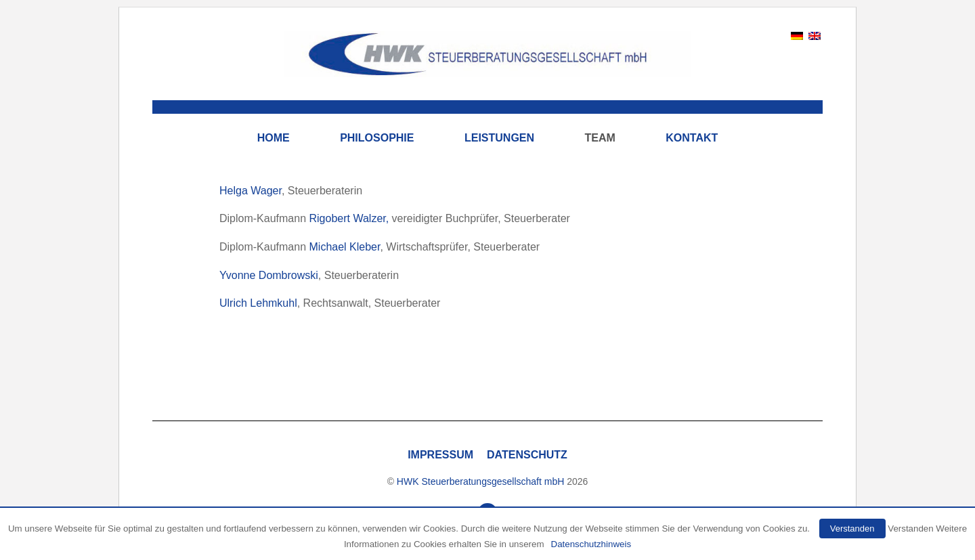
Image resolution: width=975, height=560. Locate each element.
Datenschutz (527, 455)
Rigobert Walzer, (349, 218)
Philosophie (377, 138)
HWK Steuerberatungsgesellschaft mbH (480, 481)
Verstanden (852, 529)
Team (600, 138)
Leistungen (499, 138)
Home (274, 138)
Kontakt (692, 138)
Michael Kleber (345, 247)
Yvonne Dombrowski (269, 275)
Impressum (440, 455)
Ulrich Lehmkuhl (258, 303)
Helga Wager (251, 191)
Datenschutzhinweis (591, 544)
